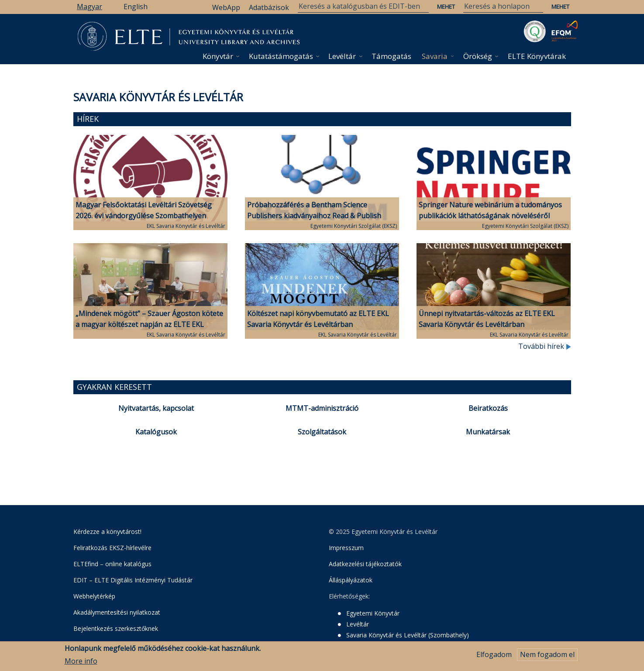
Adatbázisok (269, 7)
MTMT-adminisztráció (322, 408)
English (136, 7)
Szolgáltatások (322, 432)
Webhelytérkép (94, 596)
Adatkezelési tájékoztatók (365, 564)
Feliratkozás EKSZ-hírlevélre (112, 548)
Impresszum (346, 548)
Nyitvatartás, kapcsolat (156, 408)
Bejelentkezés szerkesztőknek (116, 628)
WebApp (226, 7)
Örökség (478, 56)
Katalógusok (156, 432)
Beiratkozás (488, 408)
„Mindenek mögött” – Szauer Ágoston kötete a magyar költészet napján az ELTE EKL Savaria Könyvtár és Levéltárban (149, 324)
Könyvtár (218, 56)
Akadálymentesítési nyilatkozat (117, 612)
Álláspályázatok (351, 580)
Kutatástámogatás (281, 56)
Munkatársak (488, 432)
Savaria (435, 56)
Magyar (90, 7)
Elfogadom (494, 655)
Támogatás (391, 56)
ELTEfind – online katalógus (112, 564)
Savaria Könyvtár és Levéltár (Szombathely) (408, 635)
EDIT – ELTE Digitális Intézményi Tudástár (133, 580)
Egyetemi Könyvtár (373, 613)
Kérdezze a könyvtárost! (107, 532)
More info (81, 661)
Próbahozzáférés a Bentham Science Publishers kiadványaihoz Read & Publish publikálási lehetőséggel (314, 216)
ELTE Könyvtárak (537, 56)
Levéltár (342, 56)
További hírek (545, 346)
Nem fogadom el (547, 655)
